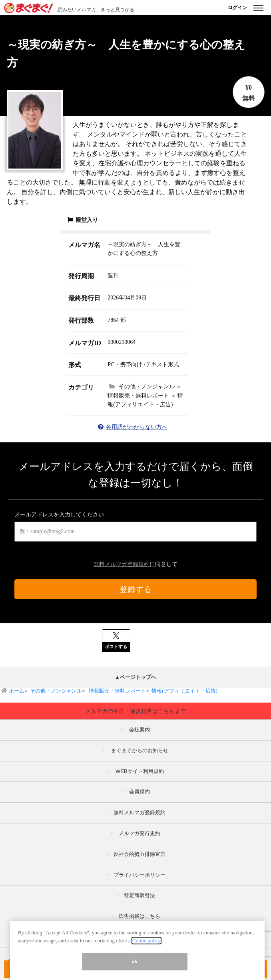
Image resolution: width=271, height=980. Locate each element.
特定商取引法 (139, 895)
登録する (135, 589)
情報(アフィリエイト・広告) (184, 691)
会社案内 (139, 730)
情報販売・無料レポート (117, 691)
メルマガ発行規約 (139, 833)
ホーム (17, 691)
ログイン (237, 8)
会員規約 (139, 792)
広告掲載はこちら (139, 916)
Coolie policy (146, 969)
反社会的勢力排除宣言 (139, 854)
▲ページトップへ (135, 677)
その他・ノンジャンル (56, 691)
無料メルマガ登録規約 (122, 564)
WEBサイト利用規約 (140, 771)
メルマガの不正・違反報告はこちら (139, 937)
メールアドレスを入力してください (59, 515)
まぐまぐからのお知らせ (140, 750)
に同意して (135, 564)
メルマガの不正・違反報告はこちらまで (135, 711)
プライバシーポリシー (139, 875)
